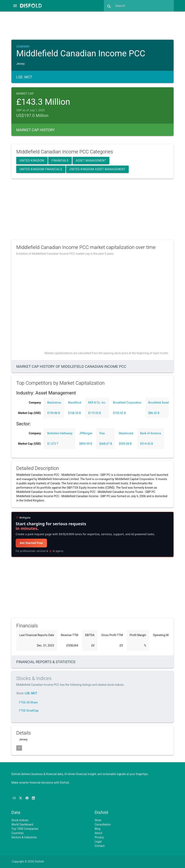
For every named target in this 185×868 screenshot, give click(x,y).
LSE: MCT (31, 693)
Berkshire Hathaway (60, 433)
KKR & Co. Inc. (97, 403)
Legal (98, 842)
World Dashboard (22, 824)
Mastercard (126, 433)
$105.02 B (119, 413)
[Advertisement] (92, 25)
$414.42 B (146, 444)
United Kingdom (32, 160)
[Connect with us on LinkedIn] (33, 798)
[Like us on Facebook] (27, 798)
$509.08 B (125, 444)
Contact (100, 846)
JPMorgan (86, 433)
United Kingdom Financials (41, 169)
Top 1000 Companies (25, 829)
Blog (98, 829)
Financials (60, 160)
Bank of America (151, 433)
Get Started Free (31, 543)
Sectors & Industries (24, 837)
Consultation (103, 824)
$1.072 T (53, 444)
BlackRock (75, 403)
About (98, 833)
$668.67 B (106, 444)
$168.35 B (75, 413)
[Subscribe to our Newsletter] (15, 798)
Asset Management (91, 160)
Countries (17, 833)
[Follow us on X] (21, 798)
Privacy (99, 837)
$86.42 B (154, 413)
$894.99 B (86, 444)
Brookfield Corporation (127, 403)
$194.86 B (54, 413)
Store (98, 820)
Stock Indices (20, 820)
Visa (102, 433)
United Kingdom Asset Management (97, 169)
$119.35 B (94, 413)
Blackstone (54, 403)
